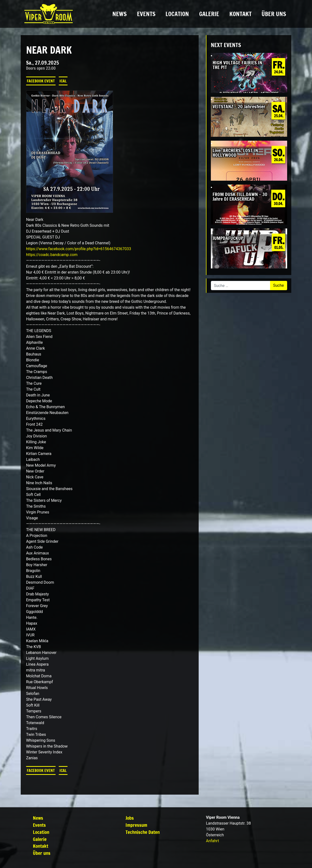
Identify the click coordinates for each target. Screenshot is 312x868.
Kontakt (240, 14)
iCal (63, 81)
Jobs (130, 818)
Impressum (136, 825)
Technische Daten (143, 832)
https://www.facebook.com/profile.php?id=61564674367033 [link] (79, 249)
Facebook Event (41, 81)
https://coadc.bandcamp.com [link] (52, 255)
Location (177, 14)
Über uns (274, 14)
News (120, 14)
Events (146, 14)
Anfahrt (212, 841)
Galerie (209, 14)
